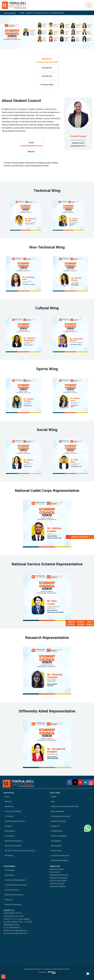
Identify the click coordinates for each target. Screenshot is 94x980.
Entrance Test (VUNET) (59, 881)
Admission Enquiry (57, 869)
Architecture (10, 875)
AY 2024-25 (47, 68)
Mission (31, 152)
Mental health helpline (60, 860)
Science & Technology (13, 905)
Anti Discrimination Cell (60, 856)
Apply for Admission (80, 537)
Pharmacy (9, 900)
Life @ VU (8, 826)
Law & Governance (12, 890)
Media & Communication (14, 895)
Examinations (10, 831)
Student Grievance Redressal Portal (64, 806)
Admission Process (57, 884)
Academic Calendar (58, 821)
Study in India (55, 872)
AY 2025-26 (47, 59)
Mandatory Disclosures (13, 841)
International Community (60, 816)
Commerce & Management (15, 880)
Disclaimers (9, 856)
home (7, 797)
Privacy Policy (56, 851)
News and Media (57, 811)
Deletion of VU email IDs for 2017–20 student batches (49, 13)
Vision (31, 143)
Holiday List (55, 826)
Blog (53, 802)
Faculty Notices (57, 831)
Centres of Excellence (13, 811)
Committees (10, 836)
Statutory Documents (13, 846)
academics (9, 806)
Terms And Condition (58, 886)
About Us (8, 802)
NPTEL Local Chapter (59, 836)
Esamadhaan (56, 841)
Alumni (54, 797)
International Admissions (59, 875)
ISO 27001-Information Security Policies (20, 851)
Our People (9, 816)
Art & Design (10, 870)
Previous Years (47, 85)
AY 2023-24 (47, 76)
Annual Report (56, 846)
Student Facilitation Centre (15, 821)
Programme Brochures (59, 878)
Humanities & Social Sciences (16, 885)
